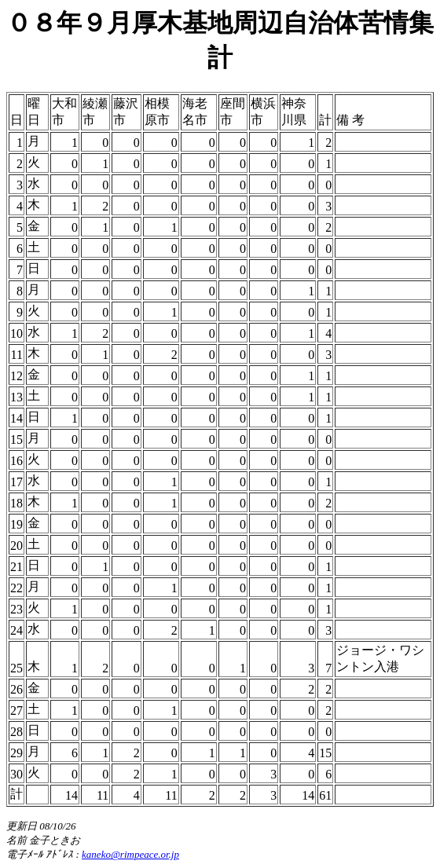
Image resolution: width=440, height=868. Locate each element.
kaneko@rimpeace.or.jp (130, 854)
